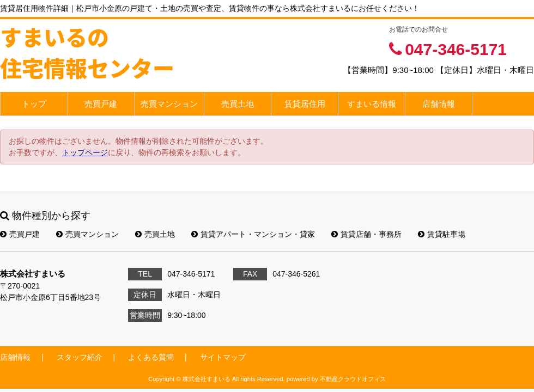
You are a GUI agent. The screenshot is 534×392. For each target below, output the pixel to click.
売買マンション (169, 104)
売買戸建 (101, 104)
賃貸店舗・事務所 (366, 234)
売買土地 (238, 104)
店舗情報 (439, 104)
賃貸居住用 (305, 104)
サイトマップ (223, 357)
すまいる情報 (372, 104)
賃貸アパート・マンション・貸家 (253, 234)
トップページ (85, 152)
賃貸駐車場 (442, 234)
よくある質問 (151, 357)
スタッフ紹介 (80, 357)
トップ (34, 104)
